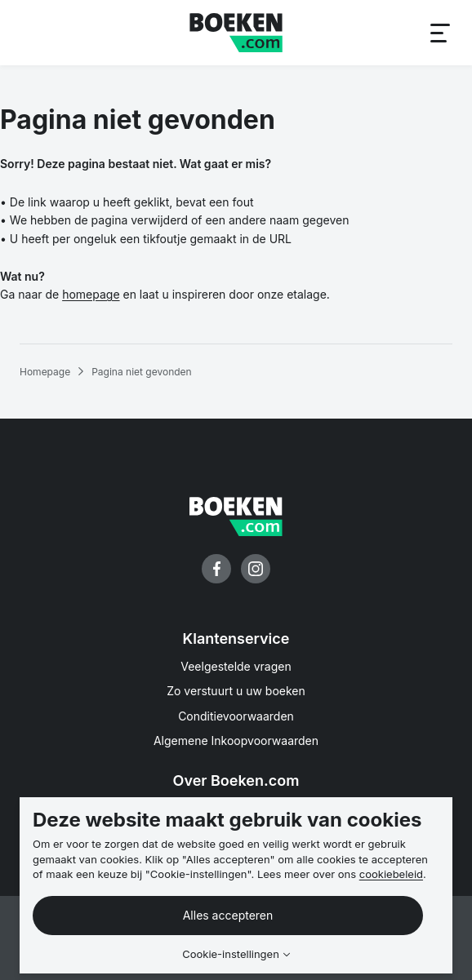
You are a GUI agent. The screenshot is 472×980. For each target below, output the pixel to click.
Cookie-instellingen (231, 954)
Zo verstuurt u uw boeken (236, 691)
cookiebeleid (391, 874)
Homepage (45, 372)
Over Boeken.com (236, 780)
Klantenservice (236, 639)
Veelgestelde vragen (236, 666)
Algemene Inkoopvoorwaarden (236, 741)
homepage (91, 294)
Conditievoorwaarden (236, 716)
